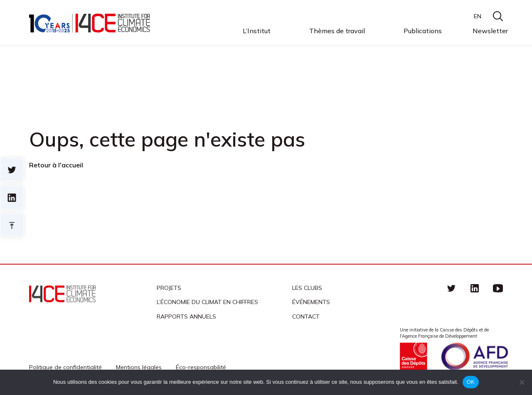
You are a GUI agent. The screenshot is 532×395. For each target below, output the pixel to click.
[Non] (522, 382)
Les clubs (307, 288)
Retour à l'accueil (56, 165)
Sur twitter (12, 170)
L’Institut (257, 31)
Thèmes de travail (337, 31)
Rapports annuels (186, 316)
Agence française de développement (475, 356)
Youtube (498, 288)
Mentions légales (139, 367)
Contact (306, 316)
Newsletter (490, 31)
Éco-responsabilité (201, 367)
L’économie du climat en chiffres (207, 302)
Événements (311, 302)
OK (471, 382)
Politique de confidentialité (65, 367)
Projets (169, 288)
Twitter (451, 288)
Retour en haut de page (12, 225)
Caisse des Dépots (414, 356)
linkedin (475, 288)
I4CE (90, 23)
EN (478, 16)
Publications (423, 31)
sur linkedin (12, 197)
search (498, 16)
